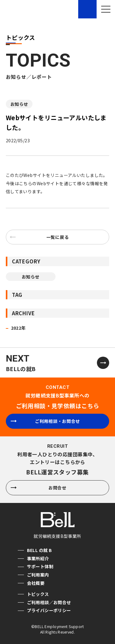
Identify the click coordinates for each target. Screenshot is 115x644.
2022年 (18, 328)
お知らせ (19, 104)
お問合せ (39, 488)
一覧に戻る (40, 237)
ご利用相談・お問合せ (45, 421)
